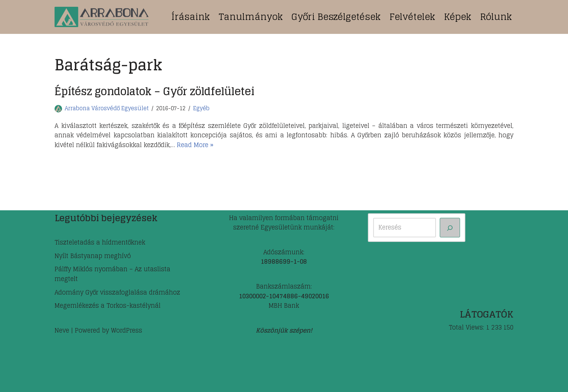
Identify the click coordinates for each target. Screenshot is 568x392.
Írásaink (191, 17)
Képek (458, 17)
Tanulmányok (251, 17)
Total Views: (467, 328)
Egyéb (201, 108)
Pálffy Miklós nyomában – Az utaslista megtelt (112, 274)
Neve (62, 330)
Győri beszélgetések (336, 17)
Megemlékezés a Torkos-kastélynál (108, 305)
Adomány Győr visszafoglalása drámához (117, 292)
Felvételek (412, 17)
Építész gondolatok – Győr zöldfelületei (154, 91)
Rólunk (496, 17)
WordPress (127, 330)
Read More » (195, 145)
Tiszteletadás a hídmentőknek (100, 242)
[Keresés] (450, 228)
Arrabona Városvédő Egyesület (107, 108)
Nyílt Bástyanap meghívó (93, 256)
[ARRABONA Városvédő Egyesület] (102, 17)
